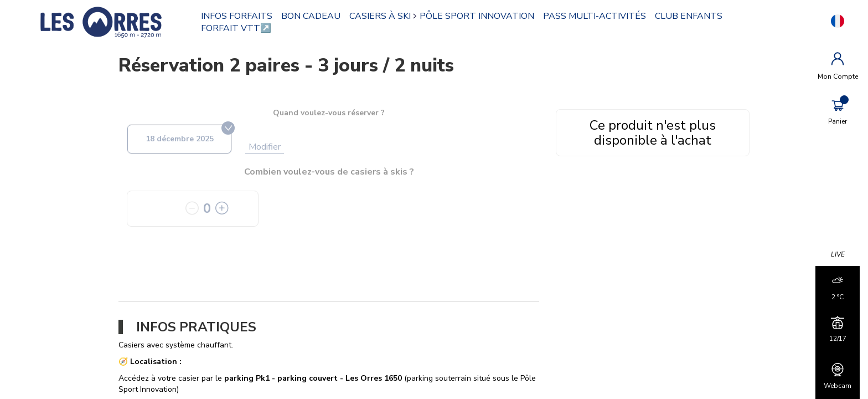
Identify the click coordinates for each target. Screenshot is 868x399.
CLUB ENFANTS (693, 16)
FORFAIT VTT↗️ (240, 28)
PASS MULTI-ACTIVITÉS (598, 16)
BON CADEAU (315, 16)
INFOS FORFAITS (241, 16)
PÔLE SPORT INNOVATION (481, 16)
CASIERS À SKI (384, 16)
